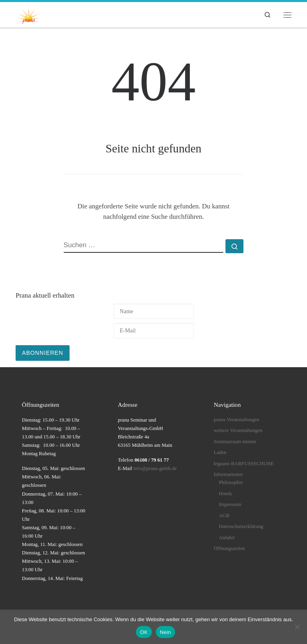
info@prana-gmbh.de (155, 468)
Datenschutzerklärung (241, 526)
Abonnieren (43, 353)
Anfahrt (227, 538)
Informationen (228, 474)
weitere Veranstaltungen (238, 430)
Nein (165, 632)
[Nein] (297, 627)
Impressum (230, 504)
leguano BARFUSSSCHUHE (244, 464)
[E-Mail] (154, 330)
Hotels (226, 494)
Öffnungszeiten (229, 548)
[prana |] (28, 14)
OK (144, 632)
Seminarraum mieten (235, 442)
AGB (224, 516)
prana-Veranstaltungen (237, 420)
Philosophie (231, 482)
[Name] (154, 311)
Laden (220, 452)
